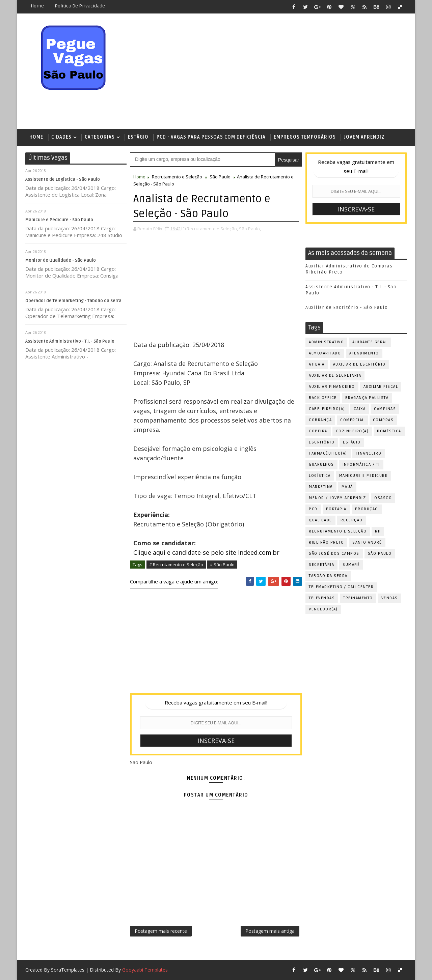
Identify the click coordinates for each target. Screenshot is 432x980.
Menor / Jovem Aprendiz (337, 498)
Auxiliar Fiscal (381, 387)
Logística (320, 476)
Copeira (318, 431)
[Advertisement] (283, 71)
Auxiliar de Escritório (359, 364)
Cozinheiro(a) (352, 431)
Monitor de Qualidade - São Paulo (61, 260)
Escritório (322, 442)
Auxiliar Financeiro (332, 387)
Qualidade (320, 520)
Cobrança (320, 420)
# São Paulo (222, 565)
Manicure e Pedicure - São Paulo (59, 220)
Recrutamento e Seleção (177, 177)
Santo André (367, 542)
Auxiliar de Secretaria (335, 376)
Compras (383, 420)
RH (378, 531)
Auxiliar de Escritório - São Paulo (347, 308)
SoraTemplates (68, 970)
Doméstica (389, 431)
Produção (367, 509)
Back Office (323, 398)
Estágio (138, 137)
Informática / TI (361, 465)
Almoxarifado (325, 353)
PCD (313, 509)
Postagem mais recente (161, 931)
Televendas (322, 598)
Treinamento (358, 598)
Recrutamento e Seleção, (212, 229)
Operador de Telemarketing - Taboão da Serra (73, 301)
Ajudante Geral (370, 342)
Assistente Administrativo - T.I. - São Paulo (70, 341)
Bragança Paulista (367, 398)
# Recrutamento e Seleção (176, 565)
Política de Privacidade (80, 6)
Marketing (321, 487)
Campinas (385, 409)
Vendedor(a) (323, 609)
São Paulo (220, 177)
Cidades (61, 137)
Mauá (347, 487)
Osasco (383, 498)
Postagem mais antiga (270, 931)
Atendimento (364, 353)
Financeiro (369, 453)
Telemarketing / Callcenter (341, 587)
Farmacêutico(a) (328, 453)
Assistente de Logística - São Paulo (63, 179)
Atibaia (317, 364)
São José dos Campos (334, 554)
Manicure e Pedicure (363, 476)
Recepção (352, 520)
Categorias (100, 137)
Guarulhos (321, 465)
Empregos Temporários (305, 137)
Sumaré (351, 565)
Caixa (360, 409)
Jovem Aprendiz (364, 137)
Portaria (336, 509)
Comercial (352, 420)
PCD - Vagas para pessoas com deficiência (211, 137)
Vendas (390, 598)
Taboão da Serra (328, 576)
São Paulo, (250, 229)
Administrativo (326, 342)
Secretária (321, 565)
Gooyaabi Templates (145, 970)
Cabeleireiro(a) (327, 409)
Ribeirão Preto (326, 542)
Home (37, 6)
